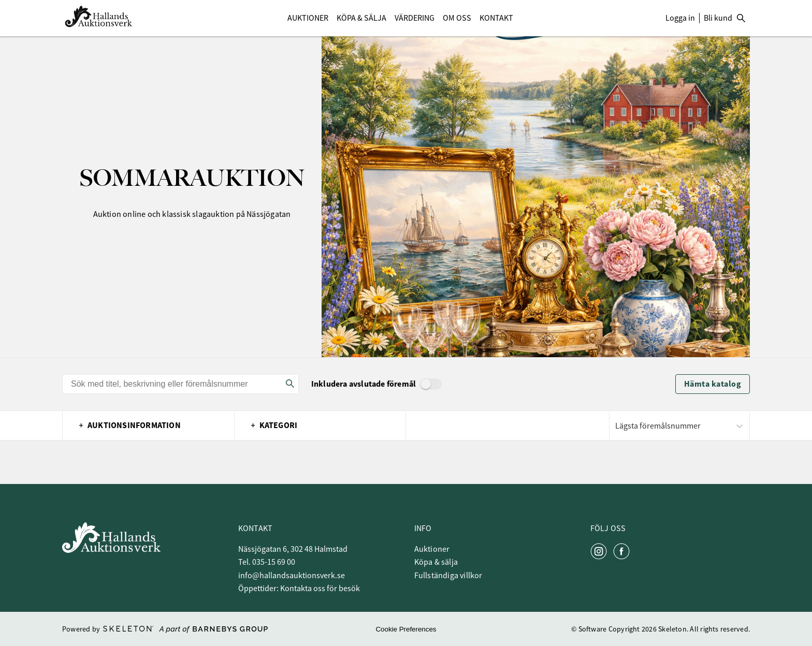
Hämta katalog (713, 384)
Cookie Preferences (406, 629)
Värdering (415, 18)
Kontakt (496, 18)
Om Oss (457, 18)
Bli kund (718, 18)
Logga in (680, 18)
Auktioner (308, 18)
